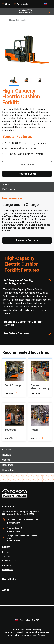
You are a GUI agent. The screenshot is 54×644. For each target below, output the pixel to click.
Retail (34, 430)
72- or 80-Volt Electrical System (24, 154)
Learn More (10, 393)
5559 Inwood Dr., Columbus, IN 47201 (18, 514)
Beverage (11, 430)
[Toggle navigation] (3, 11)
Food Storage (13, 385)
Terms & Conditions (13, 632)
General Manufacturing (40, 387)
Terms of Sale (43, 632)
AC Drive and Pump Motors (22, 149)
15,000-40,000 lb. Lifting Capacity (26, 143)
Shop (7, 4)
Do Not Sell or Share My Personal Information (27, 635)
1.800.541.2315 (13, 531)
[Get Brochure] (27, 165)
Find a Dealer (23, 4)
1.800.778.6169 (13, 541)
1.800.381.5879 (13, 523)
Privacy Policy (30, 632)
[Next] (48, 80)
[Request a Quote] (27, 174)
